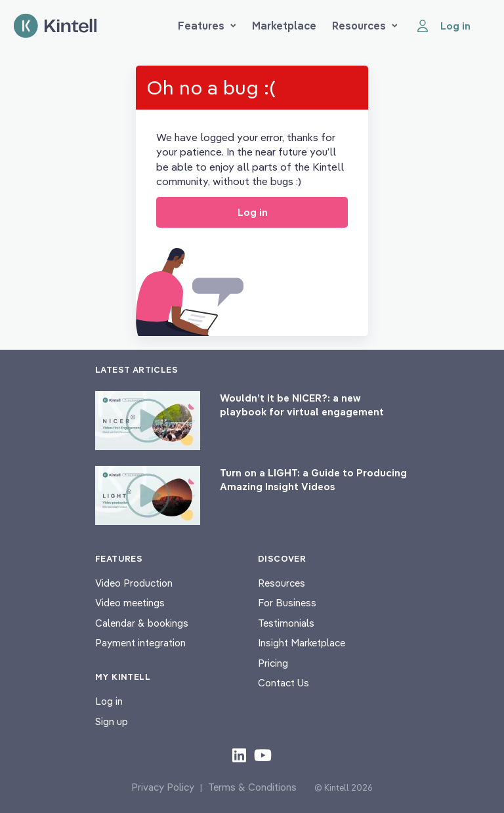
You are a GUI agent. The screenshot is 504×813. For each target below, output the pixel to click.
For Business (287, 603)
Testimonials (286, 623)
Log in (109, 701)
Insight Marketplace (302, 643)
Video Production (134, 583)
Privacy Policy (163, 787)
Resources (365, 26)
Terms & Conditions (252, 787)
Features (207, 26)
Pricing (273, 663)
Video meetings (130, 603)
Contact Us (283, 683)
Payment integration (140, 643)
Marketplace (284, 26)
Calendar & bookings (142, 623)
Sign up (112, 721)
